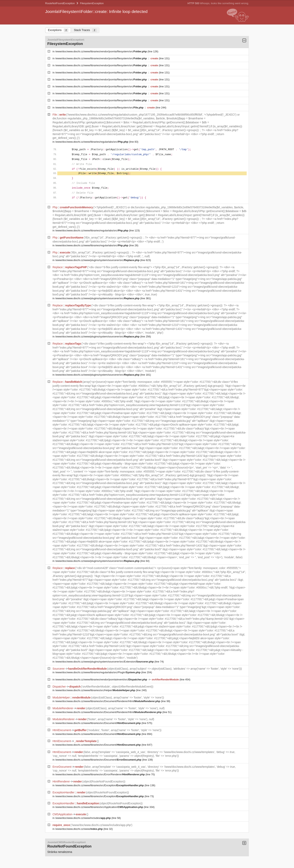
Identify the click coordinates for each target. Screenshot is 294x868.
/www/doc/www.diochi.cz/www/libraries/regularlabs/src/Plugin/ (98, 672)
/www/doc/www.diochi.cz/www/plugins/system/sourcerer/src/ (98, 260)
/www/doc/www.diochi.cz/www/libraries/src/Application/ (100, 807)
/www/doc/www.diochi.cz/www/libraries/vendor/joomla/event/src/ (102, 679)
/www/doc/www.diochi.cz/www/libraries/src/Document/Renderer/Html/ (108, 701)
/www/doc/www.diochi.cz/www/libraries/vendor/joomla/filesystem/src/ (101, 51)
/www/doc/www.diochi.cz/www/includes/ (83, 818)
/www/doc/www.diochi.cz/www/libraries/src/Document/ (98, 723)
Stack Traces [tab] (85, 30)
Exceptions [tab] (58, 30)
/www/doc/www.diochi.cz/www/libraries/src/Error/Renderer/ (100, 774)
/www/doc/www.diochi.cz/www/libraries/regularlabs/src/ (92, 142)
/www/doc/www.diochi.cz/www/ (79, 829)
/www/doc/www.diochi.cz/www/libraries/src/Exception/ (100, 785)
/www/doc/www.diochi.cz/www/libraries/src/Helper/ (96, 690)
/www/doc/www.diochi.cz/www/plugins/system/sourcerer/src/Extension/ (105, 662)
